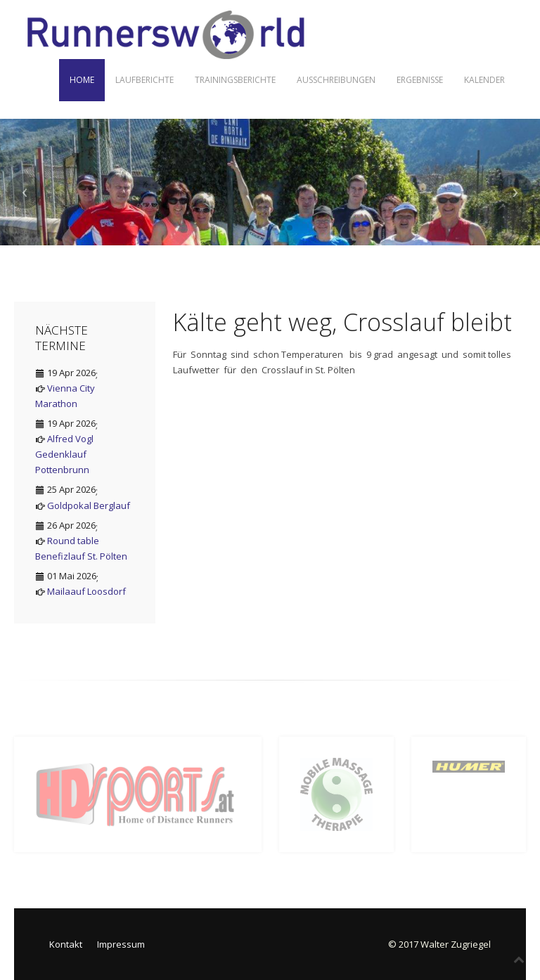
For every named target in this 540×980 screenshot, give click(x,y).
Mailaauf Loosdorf (86, 591)
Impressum (121, 944)
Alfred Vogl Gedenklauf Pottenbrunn (64, 454)
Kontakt (66, 944)
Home (82, 80)
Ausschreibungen (336, 80)
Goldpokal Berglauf (89, 505)
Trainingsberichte (235, 80)
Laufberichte (144, 80)
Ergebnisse (420, 80)
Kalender (484, 80)
